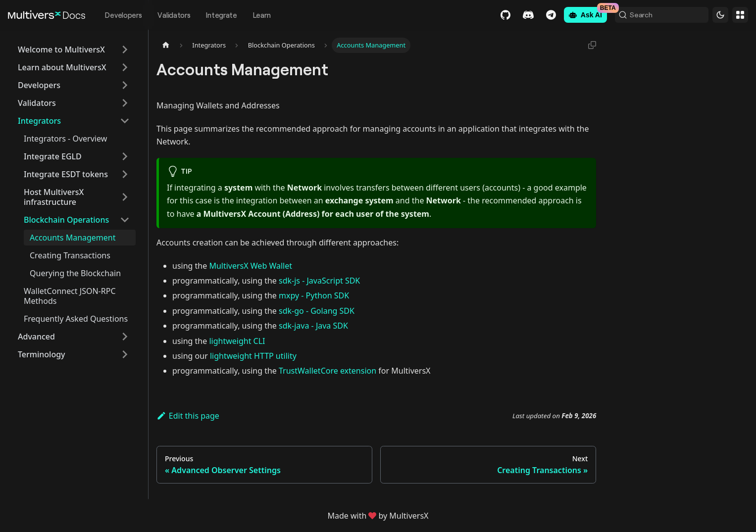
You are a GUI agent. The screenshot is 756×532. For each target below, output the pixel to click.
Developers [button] (39, 85)
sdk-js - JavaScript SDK (319, 281)
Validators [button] (37, 103)
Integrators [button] (39, 121)
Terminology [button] (42, 354)
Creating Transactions (70, 255)
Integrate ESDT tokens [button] (66, 174)
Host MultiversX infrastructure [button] (54, 197)
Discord (523, 15)
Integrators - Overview (65, 139)
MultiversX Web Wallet (251, 266)
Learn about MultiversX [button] (62, 67)
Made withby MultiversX (378, 516)
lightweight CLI (237, 341)
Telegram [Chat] (546, 15)
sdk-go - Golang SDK (317, 311)
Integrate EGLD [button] (53, 156)
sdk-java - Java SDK (313, 326)
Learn (262, 15)
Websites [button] (740, 15)
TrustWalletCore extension (328, 371)
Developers (123, 15)
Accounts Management (73, 238)
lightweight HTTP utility (253, 356)
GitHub (500, 15)
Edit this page (188, 416)
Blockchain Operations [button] (66, 220)
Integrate (221, 15)
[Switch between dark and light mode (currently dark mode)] (720, 15)
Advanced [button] (36, 337)
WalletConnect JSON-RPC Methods (70, 296)
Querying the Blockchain (75, 273)
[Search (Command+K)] (659, 15)
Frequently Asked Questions (76, 319)
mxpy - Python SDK (314, 295)
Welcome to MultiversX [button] (61, 49)
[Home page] (166, 45)
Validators (174, 15)
